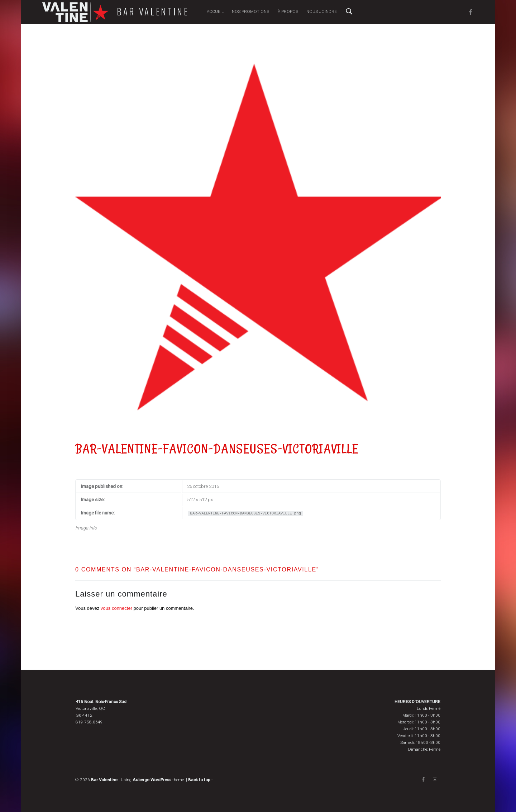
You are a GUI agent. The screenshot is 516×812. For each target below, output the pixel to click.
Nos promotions (250, 11)
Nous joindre (322, 11)
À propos (288, 11)
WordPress (161, 780)
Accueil (215, 11)
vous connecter (116, 608)
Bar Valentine (153, 11)
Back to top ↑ (201, 780)
